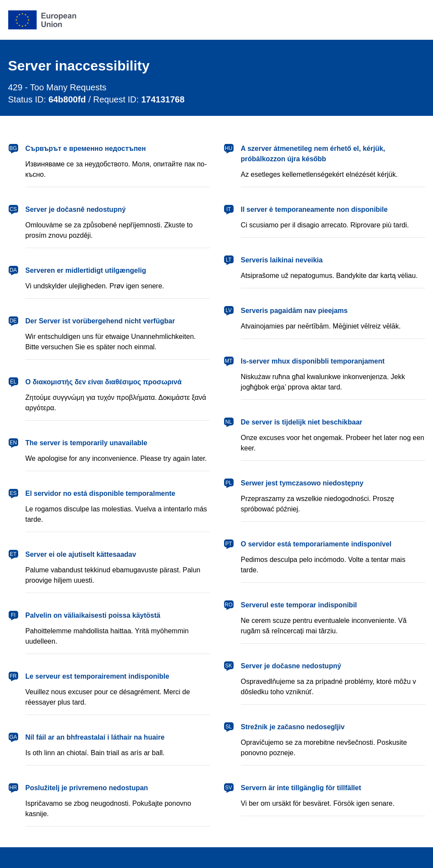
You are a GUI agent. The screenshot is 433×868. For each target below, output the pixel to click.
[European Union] (42, 20)
